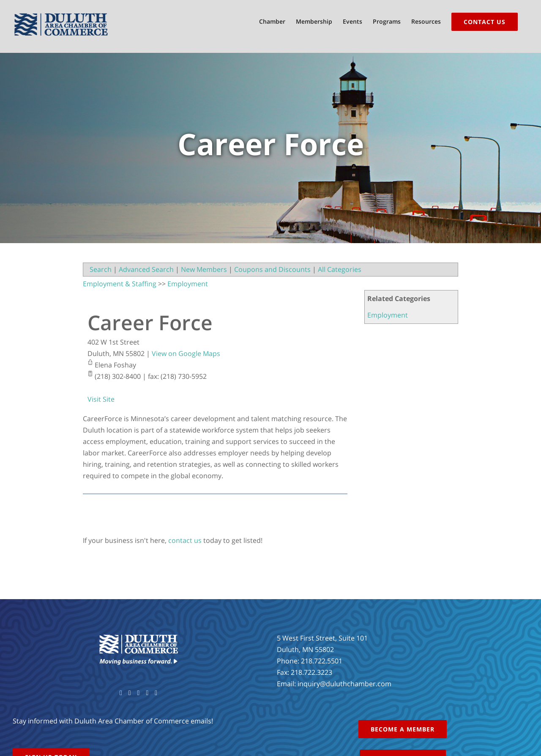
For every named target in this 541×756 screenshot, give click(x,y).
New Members (204, 269)
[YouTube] (139, 693)
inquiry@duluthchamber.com (344, 684)
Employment (388, 315)
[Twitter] (130, 693)
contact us (185, 540)
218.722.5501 (322, 661)
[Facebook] (121, 693)
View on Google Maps (186, 353)
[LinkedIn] (156, 693)
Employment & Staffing (120, 284)
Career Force (150, 322)
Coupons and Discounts (272, 269)
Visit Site (101, 399)
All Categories (340, 269)
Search (101, 269)
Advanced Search (146, 269)
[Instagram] (147, 693)
